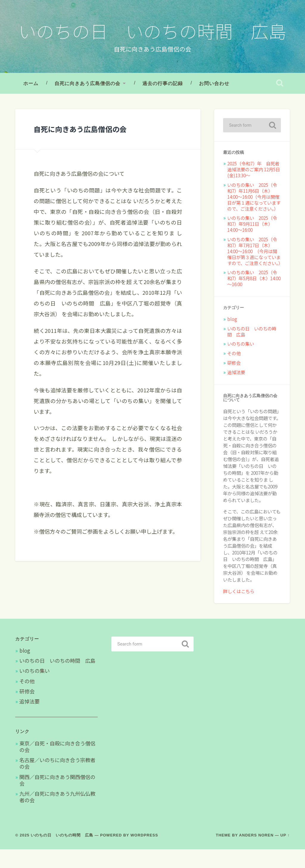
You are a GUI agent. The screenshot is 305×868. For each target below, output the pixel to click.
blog (232, 337)
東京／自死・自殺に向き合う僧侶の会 (57, 765)
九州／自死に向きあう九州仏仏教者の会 (57, 815)
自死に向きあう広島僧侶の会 (87, 102)
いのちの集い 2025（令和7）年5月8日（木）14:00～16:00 (254, 297)
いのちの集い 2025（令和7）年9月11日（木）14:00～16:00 (252, 242)
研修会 (234, 381)
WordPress (144, 854)
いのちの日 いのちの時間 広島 (152, 40)
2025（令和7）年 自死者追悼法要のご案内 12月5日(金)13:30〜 (254, 188)
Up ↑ (285, 854)
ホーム (31, 102)
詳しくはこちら (239, 610)
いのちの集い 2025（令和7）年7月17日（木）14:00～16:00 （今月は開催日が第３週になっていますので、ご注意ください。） (255, 270)
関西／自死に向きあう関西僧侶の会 (57, 799)
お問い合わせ (214, 102)
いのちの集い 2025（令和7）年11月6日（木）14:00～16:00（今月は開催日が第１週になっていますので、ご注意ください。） (254, 215)
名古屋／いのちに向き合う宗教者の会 (57, 782)
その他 (234, 372)
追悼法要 (236, 391)
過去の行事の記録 (163, 102)
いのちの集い (241, 362)
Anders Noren (256, 854)
